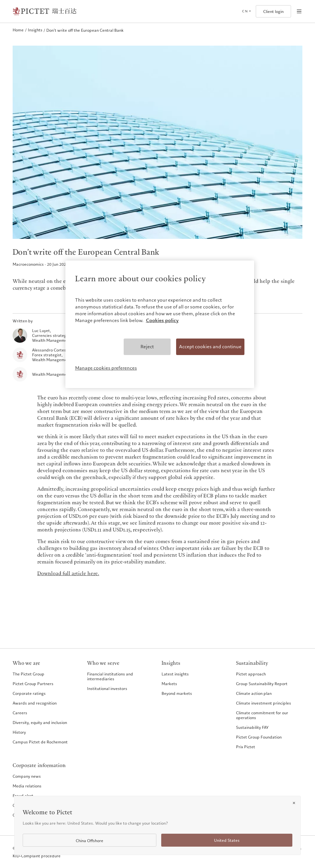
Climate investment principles (264, 703)
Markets (169, 684)
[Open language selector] (246, 11)
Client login (273, 11)
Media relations (27, 786)
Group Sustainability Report (262, 684)
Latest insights (175, 674)
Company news (27, 776)
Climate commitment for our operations (262, 715)
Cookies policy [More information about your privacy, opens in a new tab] (162, 320)
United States (227, 840)
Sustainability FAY (252, 727)
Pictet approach (251, 674)
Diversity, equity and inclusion (40, 722)
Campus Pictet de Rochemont (40, 742)
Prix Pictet (246, 747)
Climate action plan (254, 693)
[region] (160, 324)
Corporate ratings (29, 693)
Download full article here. (68, 574)
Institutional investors (107, 688)
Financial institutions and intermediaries (110, 676)
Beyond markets (177, 693)
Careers (20, 713)
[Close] (294, 803)
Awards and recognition (35, 703)
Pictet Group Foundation (259, 737)
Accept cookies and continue (210, 347)
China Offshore (90, 841)
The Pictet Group (28, 674)
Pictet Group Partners (33, 684)
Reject (147, 347)
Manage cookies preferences (106, 368)
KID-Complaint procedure (37, 856)
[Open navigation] (299, 11)
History (19, 732)
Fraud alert (23, 796)
